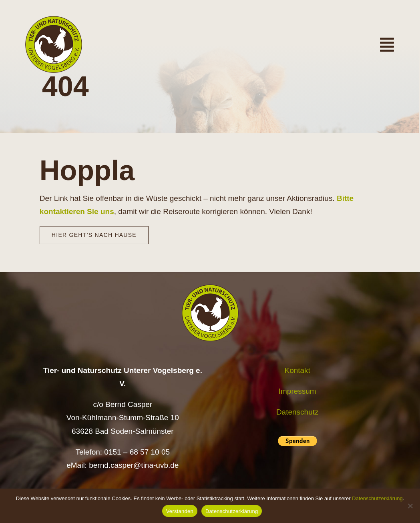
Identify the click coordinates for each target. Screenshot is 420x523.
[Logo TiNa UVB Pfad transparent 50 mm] (54, 20)
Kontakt (297, 370)
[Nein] (410, 506)
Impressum (297, 391)
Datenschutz (297, 412)
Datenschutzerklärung (377, 498)
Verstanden (180, 511)
